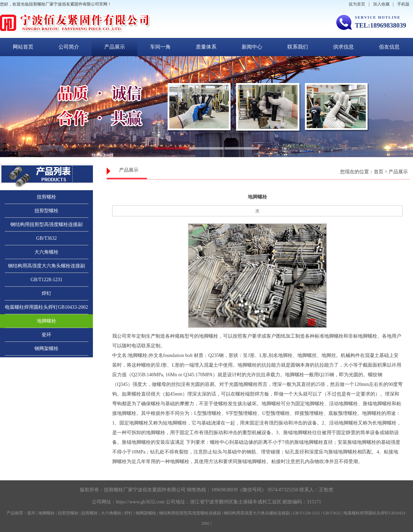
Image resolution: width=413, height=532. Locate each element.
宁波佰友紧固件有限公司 (159, 490)
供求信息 (343, 47)
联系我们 (298, 47)
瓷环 (46, 335)
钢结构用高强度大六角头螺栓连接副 (46, 266)
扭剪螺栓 (46, 197)
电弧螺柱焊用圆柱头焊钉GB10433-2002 (46, 307)
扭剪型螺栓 (46, 211)
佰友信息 (389, 47)
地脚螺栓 (46, 321)
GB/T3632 (46, 238)
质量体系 (206, 47)
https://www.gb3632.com (140, 502)
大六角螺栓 (46, 252)
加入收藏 (381, 4)
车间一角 (160, 47)
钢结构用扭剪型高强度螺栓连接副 (46, 224)
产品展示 (115, 47)
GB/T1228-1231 (47, 280)
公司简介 (69, 47)
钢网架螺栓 (46, 349)
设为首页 (357, 4)
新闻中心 (252, 47)
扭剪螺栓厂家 (118, 490)
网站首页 (23, 47)
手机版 (403, 4)
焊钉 (46, 293)
